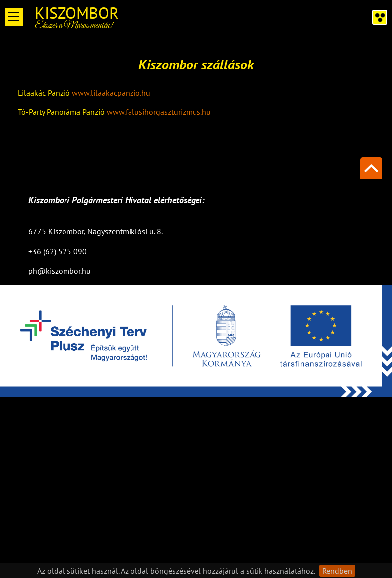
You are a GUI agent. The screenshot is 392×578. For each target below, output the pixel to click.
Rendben (337, 571)
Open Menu (14, 17)
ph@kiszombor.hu (60, 271)
